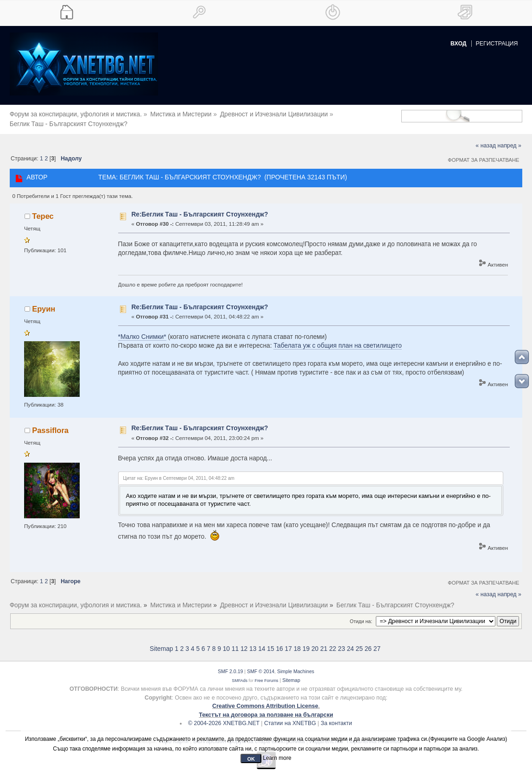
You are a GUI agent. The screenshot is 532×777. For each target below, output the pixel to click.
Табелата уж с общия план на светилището (337, 339)
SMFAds (240, 674)
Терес (43, 210)
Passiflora (50, 423)
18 (297, 642)
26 (368, 642)
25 (359, 642)
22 (332, 642)
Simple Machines (296, 665)
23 (341, 642)
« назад (486, 139)
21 (324, 642)
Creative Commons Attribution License (265, 700)
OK (251, 759)
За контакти (336, 717)
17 (288, 642)
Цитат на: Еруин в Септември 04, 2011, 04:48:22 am (179, 472)
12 (244, 642)
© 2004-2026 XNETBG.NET (224, 717)
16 (279, 642)
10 (226, 642)
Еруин (44, 302)
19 (306, 642)
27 (377, 642)
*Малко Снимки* (142, 330)
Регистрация (497, 44)
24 (350, 642)
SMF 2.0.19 (230, 665)
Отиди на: (361, 614)
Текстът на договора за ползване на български (266, 708)
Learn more (277, 758)
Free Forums (266, 674)
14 (262, 642)
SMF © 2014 (261, 665)
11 (235, 642)
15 (270, 642)
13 (253, 642)
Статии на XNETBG (290, 717)
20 (315, 642)
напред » (509, 139)
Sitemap (161, 642)
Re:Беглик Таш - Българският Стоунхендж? (199, 207)
